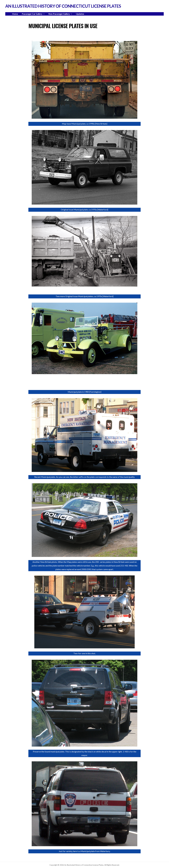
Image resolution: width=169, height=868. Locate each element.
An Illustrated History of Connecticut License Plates (63, 6)
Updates (80, 14)
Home (15, 14)
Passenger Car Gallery (32, 14)
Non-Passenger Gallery (59, 14)
